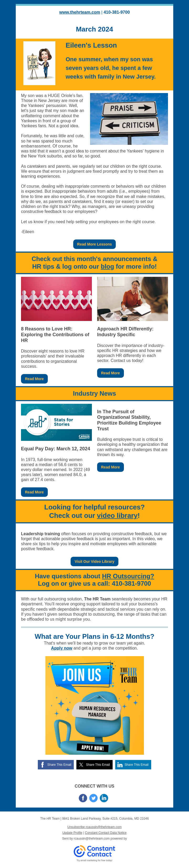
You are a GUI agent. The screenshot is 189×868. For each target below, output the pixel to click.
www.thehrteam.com (80, 12)
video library (117, 515)
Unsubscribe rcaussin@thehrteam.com (95, 827)
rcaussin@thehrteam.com (92, 839)
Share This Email (59, 765)
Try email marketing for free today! (95, 860)
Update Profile (72, 833)
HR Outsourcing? (128, 576)
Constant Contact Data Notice (106, 833)
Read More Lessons (94, 244)
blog (107, 266)
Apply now (62, 648)
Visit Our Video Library (94, 561)
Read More (34, 379)
